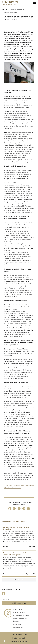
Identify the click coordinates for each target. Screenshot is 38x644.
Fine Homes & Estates (20, 618)
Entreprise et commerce (21, 615)
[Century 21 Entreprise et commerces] (10, 3)
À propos (16, 621)
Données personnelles (19, 638)
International (17, 624)
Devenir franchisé (19, 612)
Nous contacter (18, 627)
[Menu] (35, 3)
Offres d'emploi (18, 609)
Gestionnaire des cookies (19, 641)
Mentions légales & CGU (19, 634)
